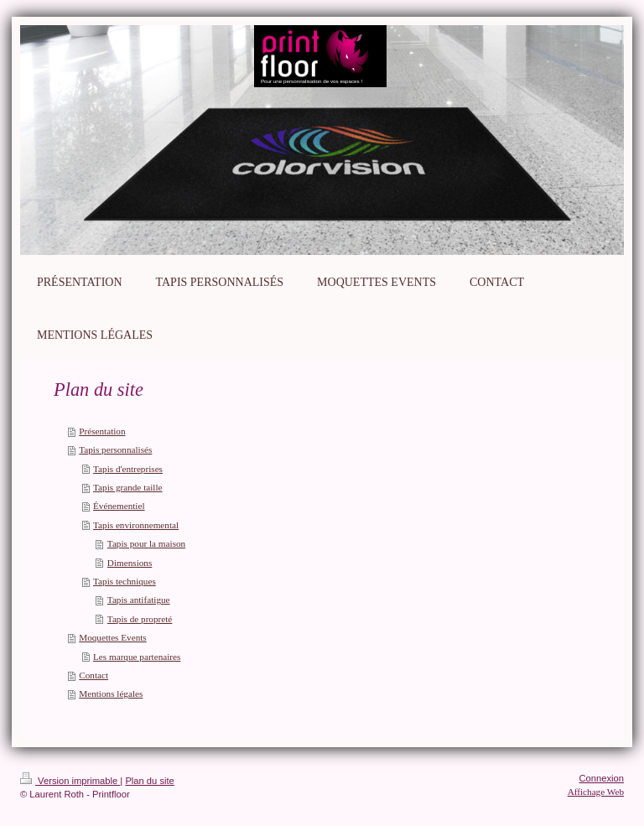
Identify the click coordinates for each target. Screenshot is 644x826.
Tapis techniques (125, 581)
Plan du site (149, 781)
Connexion (602, 778)
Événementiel (119, 506)
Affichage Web (596, 792)
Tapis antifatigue (139, 600)
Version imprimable (70, 781)
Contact (93, 675)
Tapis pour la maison (146, 543)
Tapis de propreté (140, 619)
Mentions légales (111, 694)
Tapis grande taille (127, 487)
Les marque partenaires (137, 657)
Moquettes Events (112, 637)
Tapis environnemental (136, 525)
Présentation (102, 431)
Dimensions (130, 563)
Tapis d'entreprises (128, 469)
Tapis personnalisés (115, 449)
